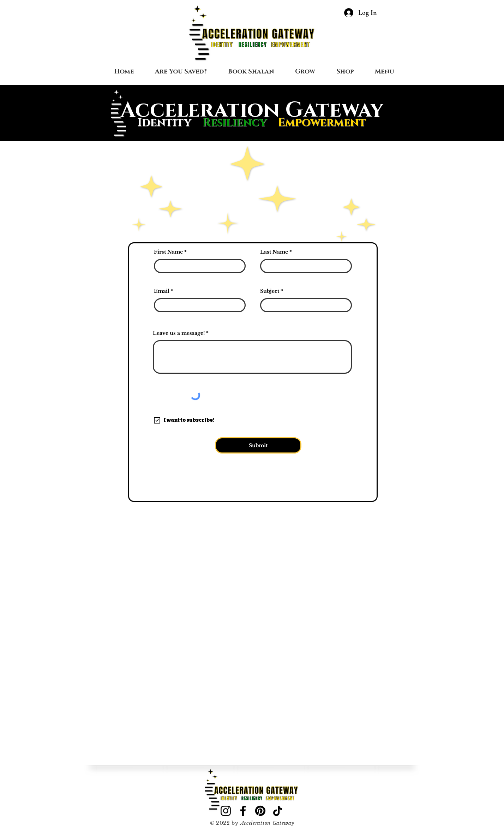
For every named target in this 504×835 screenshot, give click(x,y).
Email (162, 291)
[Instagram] (226, 811)
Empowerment (322, 123)
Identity (164, 123)
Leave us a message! (179, 333)
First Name (168, 252)
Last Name (274, 252)
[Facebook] (243, 811)
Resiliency (240, 123)
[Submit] (258, 445)
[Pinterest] (260, 811)
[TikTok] (278, 811)
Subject (270, 291)
